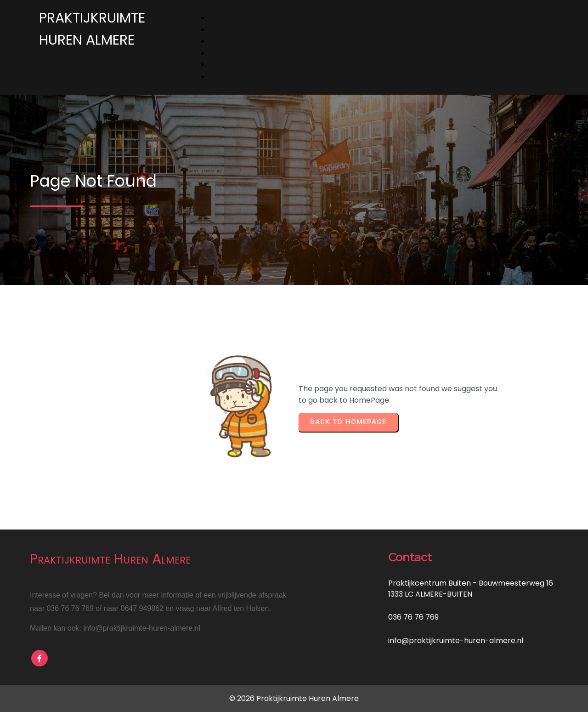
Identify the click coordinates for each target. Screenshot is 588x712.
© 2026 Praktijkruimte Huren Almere (294, 698)
